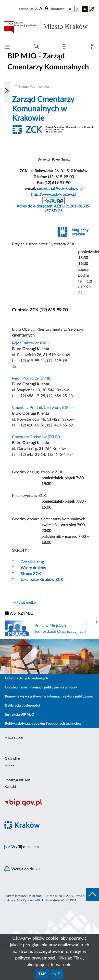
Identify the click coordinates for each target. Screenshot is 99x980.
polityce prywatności (35, 958)
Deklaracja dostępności (22, 706)
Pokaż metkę (26, 603)
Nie (57, 974)
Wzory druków (33, 568)
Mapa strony (14, 738)
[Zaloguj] (93, 48)
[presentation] (97, 622)
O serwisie (12, 759)
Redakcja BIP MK (17, 780)
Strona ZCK (31, 574)
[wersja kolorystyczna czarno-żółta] (85, 9)
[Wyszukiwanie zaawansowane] (36, 46)
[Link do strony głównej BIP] (49, 27)
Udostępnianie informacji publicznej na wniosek (41, 687)
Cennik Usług (32, 562)
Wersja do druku (22, 869)
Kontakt (10, 787)
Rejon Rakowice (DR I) (31, 343)
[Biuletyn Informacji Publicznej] (49, 805)
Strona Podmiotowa (34, 87)
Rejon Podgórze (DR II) (31, 378)
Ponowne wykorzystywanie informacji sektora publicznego (49, 697)
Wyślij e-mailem (22, 847)
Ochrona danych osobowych (26, 678)
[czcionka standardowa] (37, 9)
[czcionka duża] (47, 8)
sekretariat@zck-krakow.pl (60, 189)
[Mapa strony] (65, 48)
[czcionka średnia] (41, 9)
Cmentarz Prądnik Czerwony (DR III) (43, 408)
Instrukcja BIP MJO (19, 715)
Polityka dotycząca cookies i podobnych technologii (44, 724)
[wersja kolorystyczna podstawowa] (70, 9)
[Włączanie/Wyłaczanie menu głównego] (7, 47)
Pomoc (10, 765)
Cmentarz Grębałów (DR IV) (36, 437)
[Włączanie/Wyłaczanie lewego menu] (7, 91)
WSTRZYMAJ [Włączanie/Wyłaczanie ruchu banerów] (19, 613)
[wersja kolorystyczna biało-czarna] (77, 9)
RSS (7, 744)
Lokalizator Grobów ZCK (42, 580)
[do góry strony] (92, 894)
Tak (42, 974)
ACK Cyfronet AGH (29, 900)
